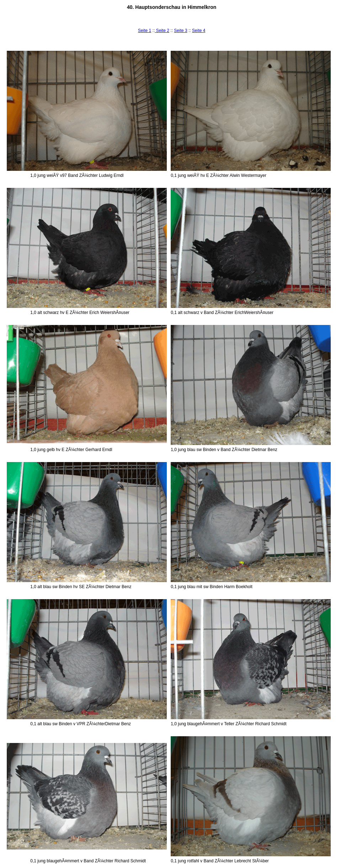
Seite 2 (162, 31)
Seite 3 (180, 31)
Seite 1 (145, 31)
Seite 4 (199, 31)
